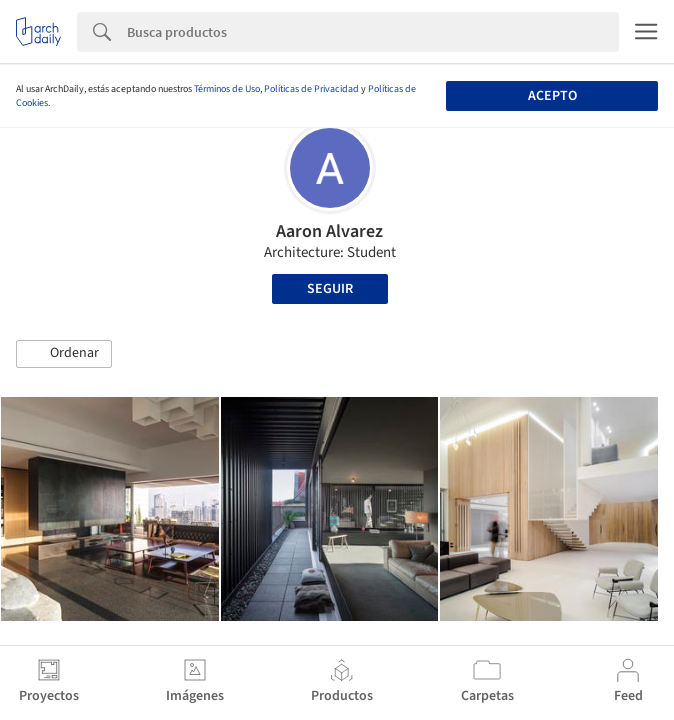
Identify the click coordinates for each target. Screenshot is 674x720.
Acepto (552, 96)
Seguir (330, 289)
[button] (64, 354)
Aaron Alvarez (329, 231)
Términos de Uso (227, 89)
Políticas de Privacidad (311, 89)
